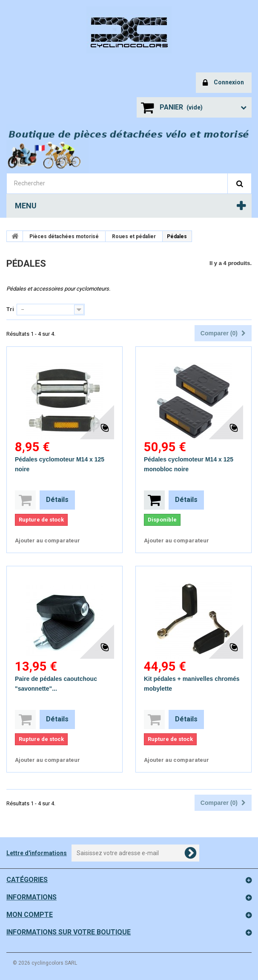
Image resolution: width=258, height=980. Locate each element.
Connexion (223, 83)
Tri (10, 309)
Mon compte (30, 915)
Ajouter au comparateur (47, 540)
